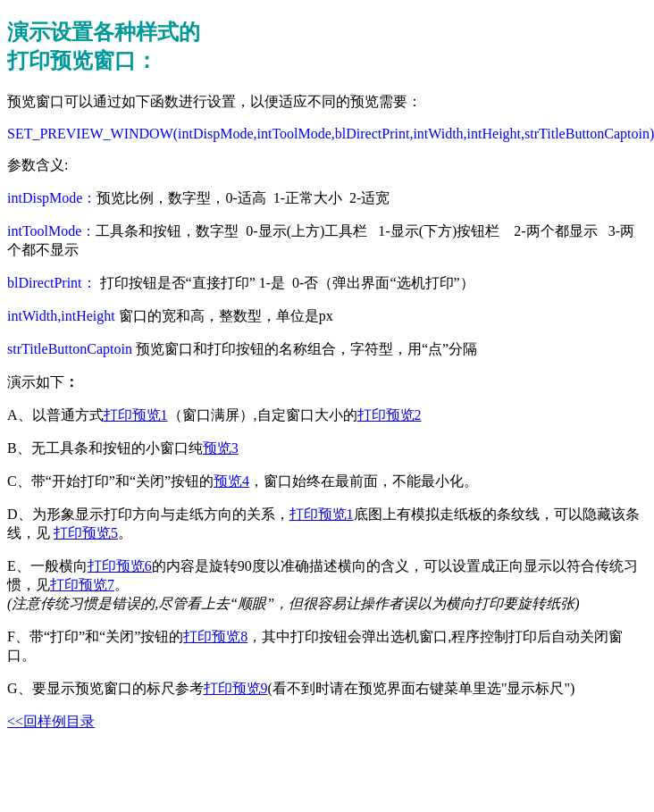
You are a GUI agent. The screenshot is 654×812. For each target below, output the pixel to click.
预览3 (221, 448)
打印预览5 (86, 533)
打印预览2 (390, 415)
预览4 (231, 481)
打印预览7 (82, 585)
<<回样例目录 (51, 721)
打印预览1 (136, 415)
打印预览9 (236, 688)
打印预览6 (120, 566)
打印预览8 (215, 636)
